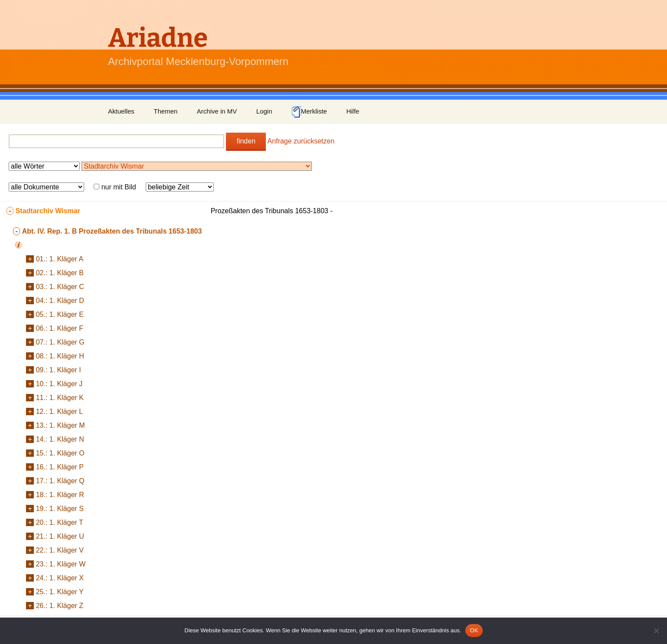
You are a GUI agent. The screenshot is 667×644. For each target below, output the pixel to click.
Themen (165, 111)
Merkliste (309, 112)
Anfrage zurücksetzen (301, 141)
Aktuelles (121, 111)
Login (264, 111)
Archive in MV (217, 111)
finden (246, 141)
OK (474, 630)
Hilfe (353, 111)
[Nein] (656, 631)
